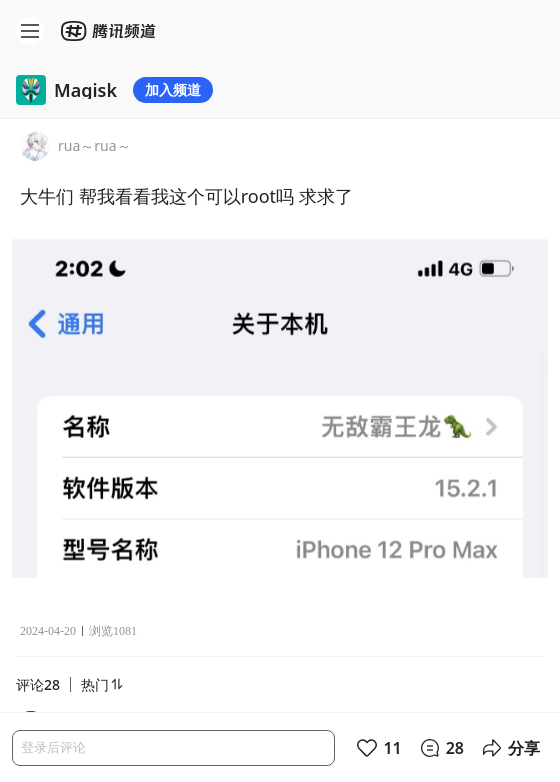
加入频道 (173, 89)
